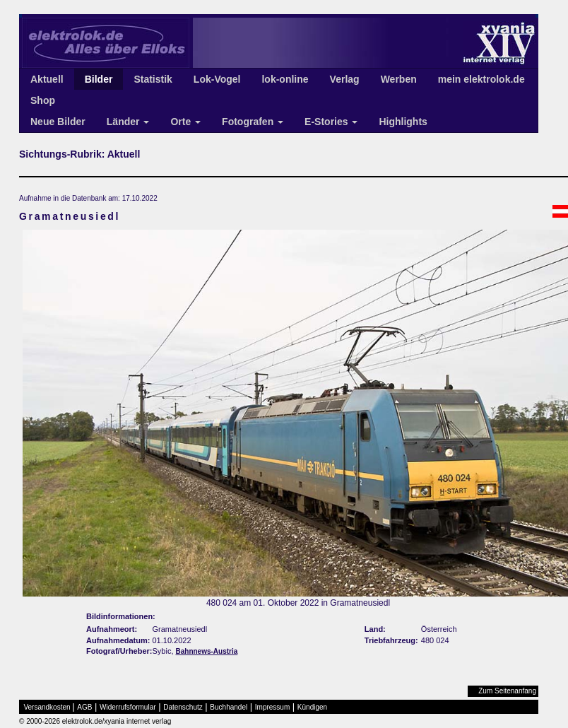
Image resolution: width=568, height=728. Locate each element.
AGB (84, 707)
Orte (185, 122)
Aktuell (47, 79)
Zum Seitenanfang (507, 691)
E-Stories (331, 122)
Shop (43, 100)
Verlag (345, 79)
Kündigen (312, 707)
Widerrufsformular (128, 707)
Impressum (272, 707)
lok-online (285, 79)
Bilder (99, 79)
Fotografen (253, 122)
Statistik (153, 79)
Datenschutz (183, 707)
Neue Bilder (58, 122)
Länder (128, 122)
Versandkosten (47, 707)
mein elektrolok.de (481, 79)
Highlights (403, 122)
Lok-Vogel (217, 79)
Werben (399, 79)
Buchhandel (229, 707)
